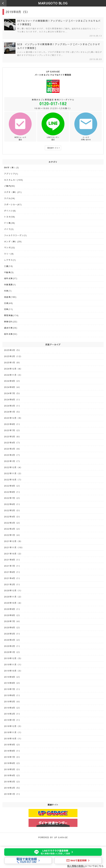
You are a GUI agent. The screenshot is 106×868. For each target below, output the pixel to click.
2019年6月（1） (13, 695)
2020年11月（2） (13, 597)
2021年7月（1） (13, 566)
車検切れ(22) (11, 322)
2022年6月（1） (13, 504)
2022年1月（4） (13, 535)
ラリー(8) (9, 254)
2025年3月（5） (13, 350)
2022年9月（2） (13, 486)
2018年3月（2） (13, 782)
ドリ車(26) (10, 223)
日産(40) (8, 303)
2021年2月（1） (13, 584)
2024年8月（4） (13, 387)
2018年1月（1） (13, 794)
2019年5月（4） (13, 702)
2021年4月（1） (13, 578)
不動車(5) (9, 272)
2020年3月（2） (13, 640)
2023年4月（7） (13, 443)
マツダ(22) (10, 248)
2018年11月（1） (13, 732)
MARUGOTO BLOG (53, 3)
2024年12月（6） (13, 369)
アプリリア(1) (11, 174)
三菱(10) (8, 266)
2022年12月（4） (13, 467)
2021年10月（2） (13, 554)
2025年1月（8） (13, 362)
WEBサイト (53, 148)
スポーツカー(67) (13, 204)
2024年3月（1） (13, 406)
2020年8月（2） (13, 615)
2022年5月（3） (13, 510)
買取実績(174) (11, 315)
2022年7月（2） (13, 498)
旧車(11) (8, 309)
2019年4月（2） (13, 708)
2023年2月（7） (13, 455)
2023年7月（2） (13, 430)
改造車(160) (10, 297)
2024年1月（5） (13, 412)
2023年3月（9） (13, 449)
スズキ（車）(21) (13, 192)
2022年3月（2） (13, 523)
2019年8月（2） (13, 683)
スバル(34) (10, 198)
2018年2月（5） (13, 788)
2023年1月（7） (13, 461)
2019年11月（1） (13, 664)
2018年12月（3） (13, 726)
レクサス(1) (10, 260)
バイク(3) (9, 229)
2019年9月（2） (13, 677)
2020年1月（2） (13, 652)
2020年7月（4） (13, 621)
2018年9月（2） (13, 745)
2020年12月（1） (13, 590)
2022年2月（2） (13, 529)
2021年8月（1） (13, 560)
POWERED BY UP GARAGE (53, 837)
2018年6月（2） (13, 763)
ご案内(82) (10, 186)
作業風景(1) (10, 285)
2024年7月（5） (13, 393)
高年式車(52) (11, 334)
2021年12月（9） (13, 541)
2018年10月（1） (13, 739)
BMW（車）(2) (12, 167)
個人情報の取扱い (76, 866)
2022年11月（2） (13, 473)
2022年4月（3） (13, 517)
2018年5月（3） (13, 769)
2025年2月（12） (13, 356)
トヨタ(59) (10, 217)
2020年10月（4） (13, 603)
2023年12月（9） (13, 418)
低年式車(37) (11, 278)
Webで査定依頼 (78, 860)
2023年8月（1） (13, 424)
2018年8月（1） (13, 751)
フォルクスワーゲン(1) (15, 235)
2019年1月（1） (13, 720)
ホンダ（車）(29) (13, 242)
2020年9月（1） (13, 609)
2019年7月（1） (13, 689)
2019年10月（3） (13, 671)
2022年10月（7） (13, 480)
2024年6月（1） (13, 400)
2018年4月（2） (13, 775)
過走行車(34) (11, 328)
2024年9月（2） (13, 381)
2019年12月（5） (13, 658)
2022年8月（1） (13, 492)
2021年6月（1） (13, 572)
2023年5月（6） (13, 437)
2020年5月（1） (13, 634)
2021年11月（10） (14, 547)
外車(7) (8, 291)
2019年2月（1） (13, 714)
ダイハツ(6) (10, 211)
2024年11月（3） (13, 375)
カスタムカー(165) (14, 180)
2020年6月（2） (13, 627)
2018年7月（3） (13, 757)
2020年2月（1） (13, 646)
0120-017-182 (53, 104)
